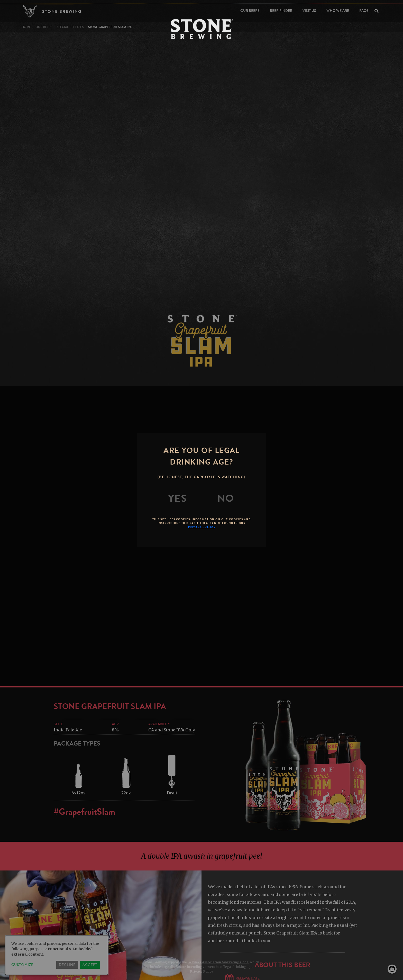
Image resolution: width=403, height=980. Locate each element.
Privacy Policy (202, 971)
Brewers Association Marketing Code (218, 962)
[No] (226, 498)
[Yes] (178, 498)
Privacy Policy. (202, 527)
